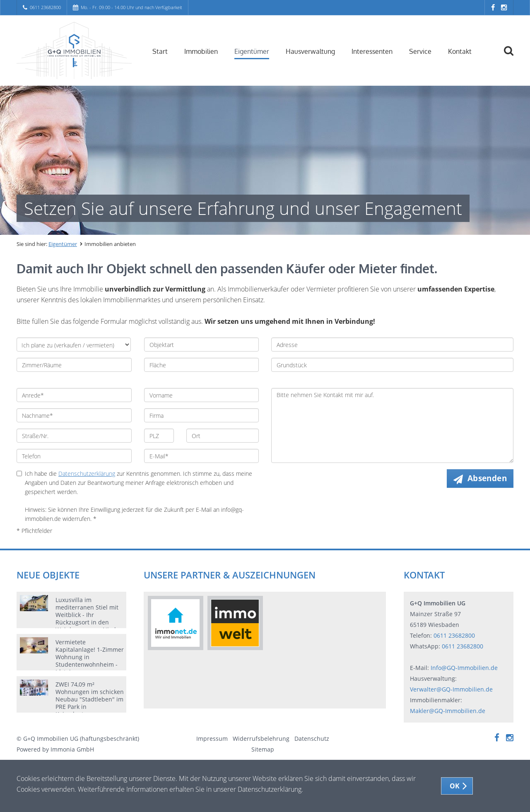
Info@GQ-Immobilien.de (464, 668)
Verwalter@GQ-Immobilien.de (451, 689)
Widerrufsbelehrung (261, 739)
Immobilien (201, 51)
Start (160, 51)
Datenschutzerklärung (87, 473)
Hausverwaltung (310, 51)
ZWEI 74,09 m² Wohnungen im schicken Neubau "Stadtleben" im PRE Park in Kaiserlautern (90, 699)
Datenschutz (312, 739)
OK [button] (455, 786)
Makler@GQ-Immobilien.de (448, 711)
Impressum (212, 739)
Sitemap (263, 749)
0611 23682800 (45, 7)
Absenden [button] (487, 478)
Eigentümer (252, 51)
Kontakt (460, 51)
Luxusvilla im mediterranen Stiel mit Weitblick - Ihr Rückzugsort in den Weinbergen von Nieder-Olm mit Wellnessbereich (90, 622)
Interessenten (372, 51)
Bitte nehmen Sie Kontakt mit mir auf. (392, 425)
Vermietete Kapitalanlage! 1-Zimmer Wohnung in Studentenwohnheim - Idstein (90, 657)
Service (420, 51)
